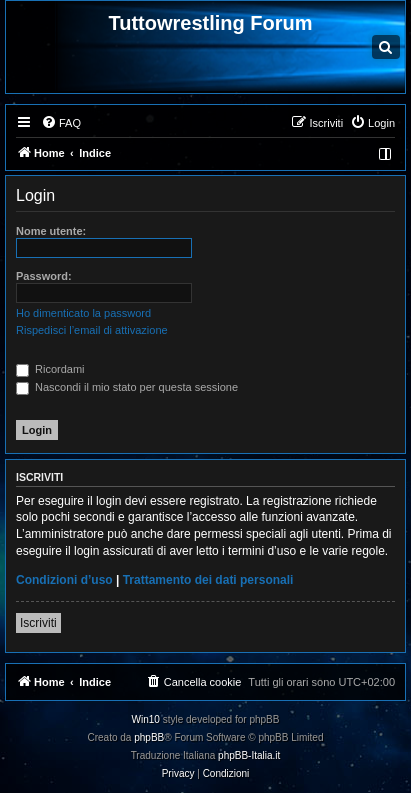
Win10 (146, 719)
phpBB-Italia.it (249, 755)
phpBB (149, 737)
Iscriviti (38, 623)
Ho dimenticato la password (83, 313)
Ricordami (50, 369)
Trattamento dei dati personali (208, 580)
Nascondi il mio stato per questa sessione (127, 387)
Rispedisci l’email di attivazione (92, 330)
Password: (44, 276)
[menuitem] (61, 123)
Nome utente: (51, 231)
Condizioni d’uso (64, 580)
